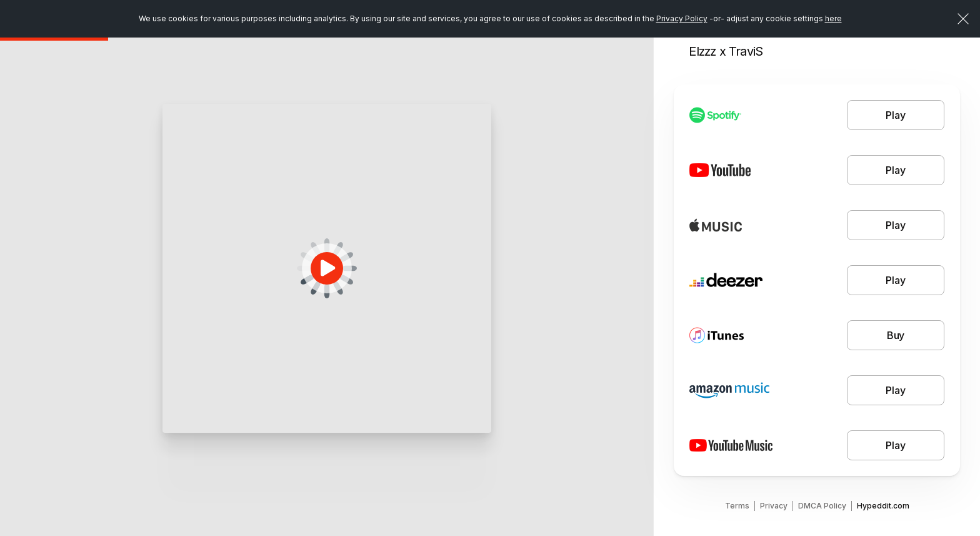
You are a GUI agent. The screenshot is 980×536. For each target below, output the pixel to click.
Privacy (774, 506)
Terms (737, 506)
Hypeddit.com (883, 506)
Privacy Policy (682, 18)
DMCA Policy (822, 506)
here (833, 18)
